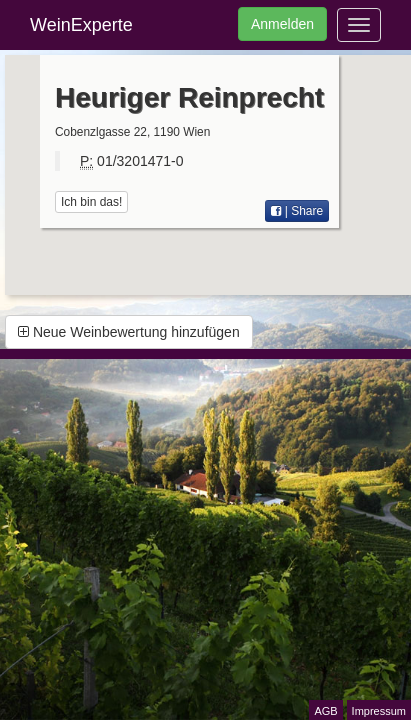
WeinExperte (81, 25)
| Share (297, 211)
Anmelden (282, 24)
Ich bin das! (91, 202)
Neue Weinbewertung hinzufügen (129, 332)
